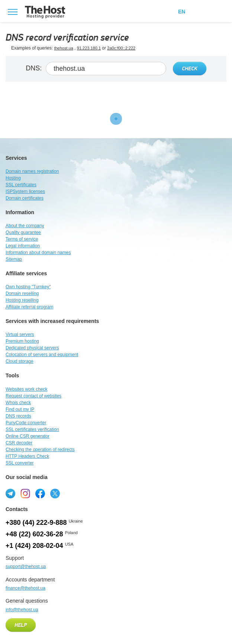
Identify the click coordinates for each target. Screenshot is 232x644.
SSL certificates (21, 185)
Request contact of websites (33, 396)
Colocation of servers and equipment (42, 355)
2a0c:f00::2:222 (121, 48)
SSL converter (20, 463)
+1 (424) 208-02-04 (34, 546)
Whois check (18, 403)
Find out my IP (20, 409)
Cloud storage (20, 361)
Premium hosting (22, 341)
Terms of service (22, 239)
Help (21, 625)
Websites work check (26, 389)
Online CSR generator (28, 436)
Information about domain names (38, 253)
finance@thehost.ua (25, 588)
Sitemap (14, 259)
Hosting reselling (22, 300)
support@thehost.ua (26, 567)
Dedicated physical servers (32, 348)
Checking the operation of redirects (40, 450)
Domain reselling (22, 294)
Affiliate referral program (30, 307)
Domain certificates (25, 198)
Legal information (23, 246)
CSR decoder (19, 443)
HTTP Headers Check (27, 456)
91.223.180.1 (89, 48)
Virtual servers (20, 334)
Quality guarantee (23, 232)
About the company (25, 226)
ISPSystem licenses (25, 191)
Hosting (13, 178)
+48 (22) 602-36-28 (34, 534)
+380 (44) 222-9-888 (36, 523)
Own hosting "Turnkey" (28, 287)
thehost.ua (63, 48)
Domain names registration (32, 171)
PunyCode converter (26, 423)
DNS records (18, 416)
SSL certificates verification (32, 429)
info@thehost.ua (22, 610)
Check (190, 69)
